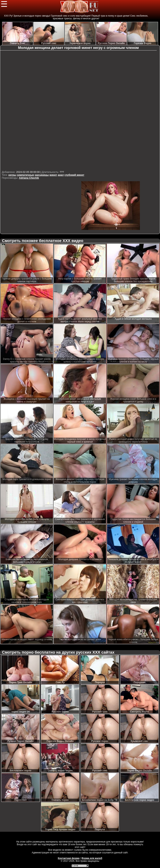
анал (61, 175)
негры (12, 175)
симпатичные (25, 175)
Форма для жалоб (92, 858)
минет (53, 175)
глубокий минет (74, 175)
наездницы (42, 175)
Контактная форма (69, 858)
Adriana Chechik (29, 178)
